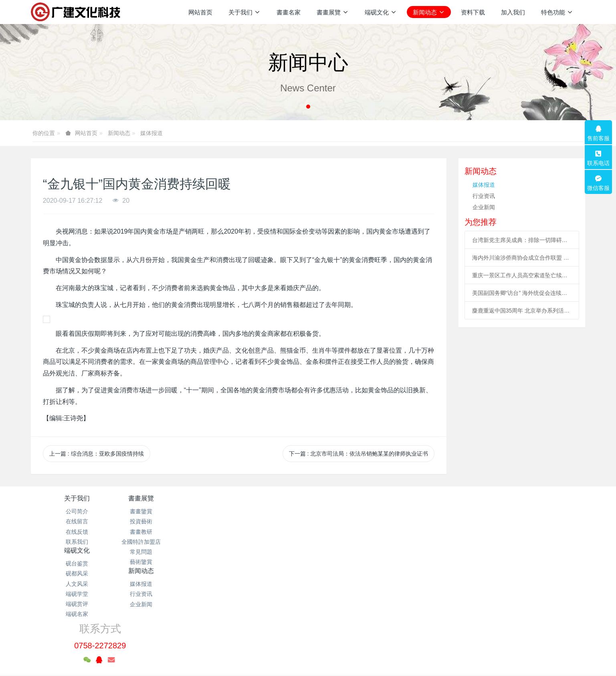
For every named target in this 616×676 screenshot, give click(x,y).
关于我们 (77, 498)
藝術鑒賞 (170, 562)
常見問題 (170, 552)
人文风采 (262, 532)
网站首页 (200, 12)
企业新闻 (484, 207)
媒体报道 (151, 133)
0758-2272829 (470, 521)
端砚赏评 (262, 552)
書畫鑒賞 (170, 511)
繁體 (308, 657)
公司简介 (77, 511)
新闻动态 (119, 133)
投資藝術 (170, 521)
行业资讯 (484, 196)
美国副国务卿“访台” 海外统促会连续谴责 (522, 293)
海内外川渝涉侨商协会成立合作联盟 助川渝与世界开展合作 (522, 258)
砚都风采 (262, 521)
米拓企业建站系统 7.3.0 (314, 642)
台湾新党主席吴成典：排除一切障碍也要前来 (522, 240)
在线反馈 (77, 532)
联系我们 (77, 542)
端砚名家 (262, 562)
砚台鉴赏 (262, 511)
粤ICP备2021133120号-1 (308, 632)
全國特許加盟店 (170, 542)
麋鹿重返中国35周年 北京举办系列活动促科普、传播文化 (522, 311)
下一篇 (359, 454)
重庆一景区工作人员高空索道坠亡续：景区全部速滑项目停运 (522, 275)
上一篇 (97, 454)
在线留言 (77, 521)
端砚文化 (262, 498)
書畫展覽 (170, 498)
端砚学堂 (262, 542)
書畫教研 (170, 532)
